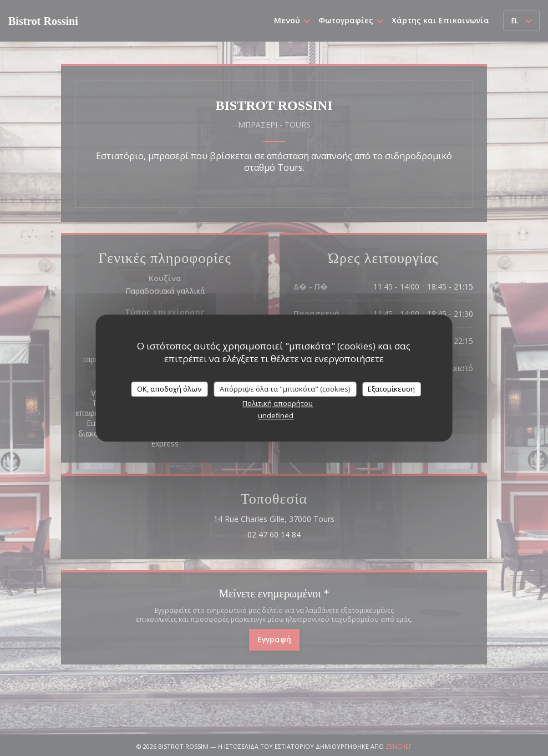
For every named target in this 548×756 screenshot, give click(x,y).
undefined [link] (276, 415)
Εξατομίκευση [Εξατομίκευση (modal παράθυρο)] (391, 389)
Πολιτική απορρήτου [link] (278, 403)
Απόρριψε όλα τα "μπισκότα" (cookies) (285, 389)
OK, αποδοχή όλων (169, 389)
